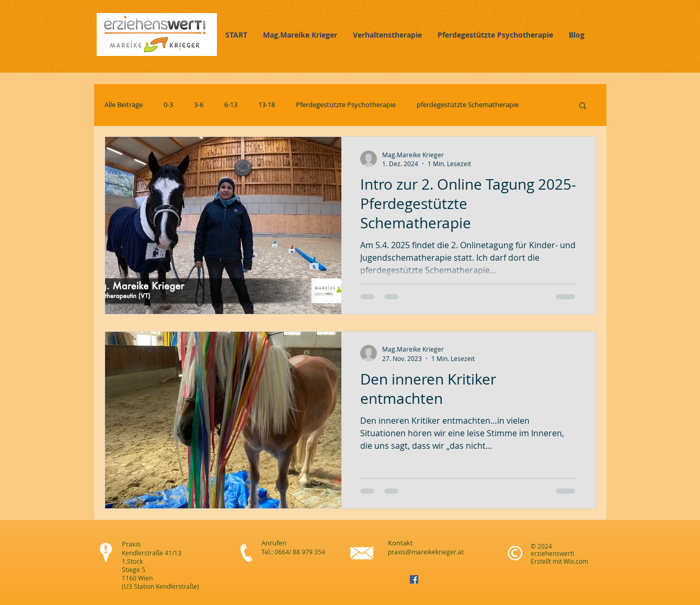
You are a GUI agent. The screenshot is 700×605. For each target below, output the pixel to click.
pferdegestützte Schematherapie (468, 105)
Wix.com (576, 561)
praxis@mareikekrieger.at (426, 552)
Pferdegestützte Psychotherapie (346, 105)
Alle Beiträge (124, 105)
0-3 (168, 105)
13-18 (267, 105)
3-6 (199, 105)
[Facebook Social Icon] (414, 579)
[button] (583, 106)
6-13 (231, 105)
